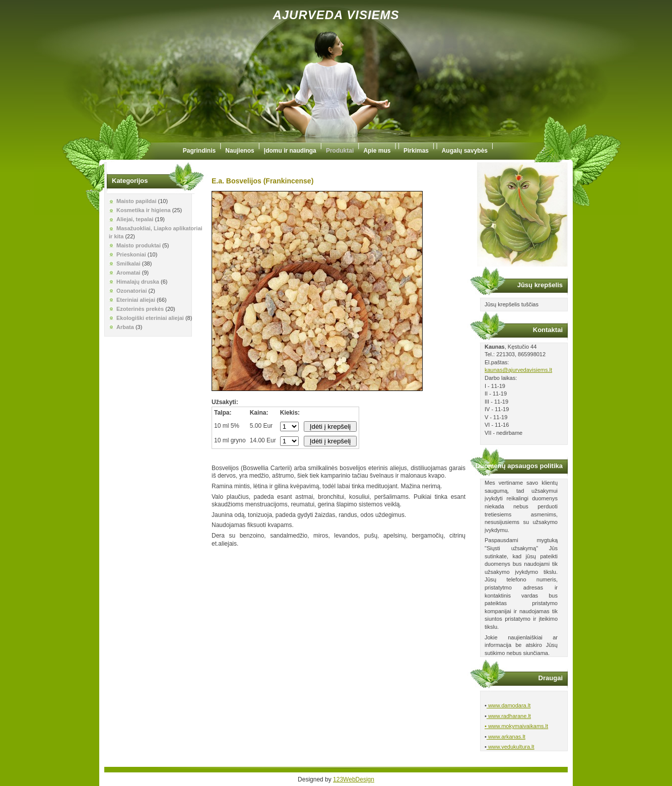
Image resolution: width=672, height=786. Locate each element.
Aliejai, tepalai (135, 219)
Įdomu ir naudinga (290, 151)
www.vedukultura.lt (511, 747)
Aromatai (128, 273)
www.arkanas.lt (506, 737)
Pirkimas (416, 151)
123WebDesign (354, 779)
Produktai (340, 151)
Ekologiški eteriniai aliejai (150, 318)
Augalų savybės (465, 151)
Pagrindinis (199, 151)
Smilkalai (128, 264)
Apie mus (377, 151)
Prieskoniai (131, 254)
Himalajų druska (138, 282)
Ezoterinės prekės (140, 309)
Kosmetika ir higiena (144, 210)
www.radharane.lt (509, 716)
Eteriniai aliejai (136, 300)
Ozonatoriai (132, 291)
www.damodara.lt (509, 705)
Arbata (125, 327)
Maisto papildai (136, 201)
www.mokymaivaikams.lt (517, 726)
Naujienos (240, 151)
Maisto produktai (139, 245)
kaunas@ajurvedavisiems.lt (518, 370)
